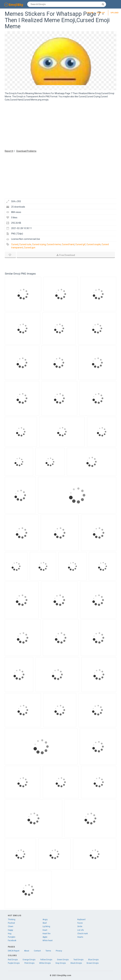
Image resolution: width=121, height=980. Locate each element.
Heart (45, 930)
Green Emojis (63, 960)
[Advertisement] (60, 125)
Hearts (80, 937)
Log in (90, 13)
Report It (9, 151)
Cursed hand (68, 244)
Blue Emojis (93, 960)
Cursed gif (80, 244)
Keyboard (81, 920)
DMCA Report (14, 951)
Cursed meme (54, 244)
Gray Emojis (61, 963)
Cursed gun (30, 248)
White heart (48, 941)
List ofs (81, 930)
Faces (80, 923)
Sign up (101, 13)
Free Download (66, 255)
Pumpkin (12, 937)
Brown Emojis (93, 963)
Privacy (59, 951)
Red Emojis (13, 960)
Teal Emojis (78, 960)
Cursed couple (94, 244)
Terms (48, 951)
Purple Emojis (14, 963)
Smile (80, 926)
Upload (115, 13)
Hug (10, 934)
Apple (45, 937)
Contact (37, 951)
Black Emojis (76, 963)
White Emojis (45, 963)
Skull (45, 923)
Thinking (12, 920)
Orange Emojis (29, 960)
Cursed (15, 244)
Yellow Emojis (46, 960)
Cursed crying (39, 244)
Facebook (12, 941)
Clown (11, 926)
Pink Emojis (29, 963)
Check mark (83, 934)
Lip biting (46, 926)
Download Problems (26, 151)
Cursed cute (25, 244)
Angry (45, 920)
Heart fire (46, 934)
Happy (10, 930)
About (27, 951)
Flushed (11, 923)
